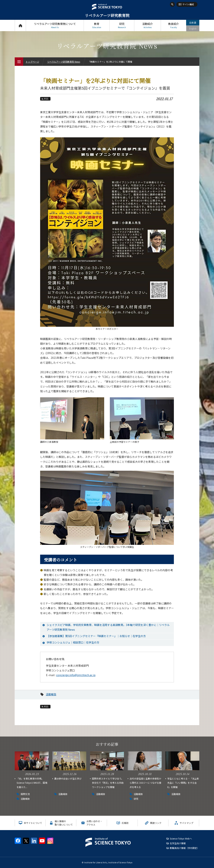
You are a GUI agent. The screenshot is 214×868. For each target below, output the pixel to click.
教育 (97, 25)
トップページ (20, 25)
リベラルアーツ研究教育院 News (64, 62)
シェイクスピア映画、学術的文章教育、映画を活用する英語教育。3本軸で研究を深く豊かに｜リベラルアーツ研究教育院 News (108, 627)
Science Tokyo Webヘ (181, 838)
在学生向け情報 (178, 843)
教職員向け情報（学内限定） (184, 848)
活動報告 (51, 694)
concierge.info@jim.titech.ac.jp (76, 675)
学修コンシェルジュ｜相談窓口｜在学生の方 (73, 642)
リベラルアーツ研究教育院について (55, 25)
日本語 (193, 23)
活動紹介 (148, 25)
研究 (122, 25)
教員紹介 (173, 25)
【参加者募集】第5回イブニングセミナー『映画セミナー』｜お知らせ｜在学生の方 (96, 636)
